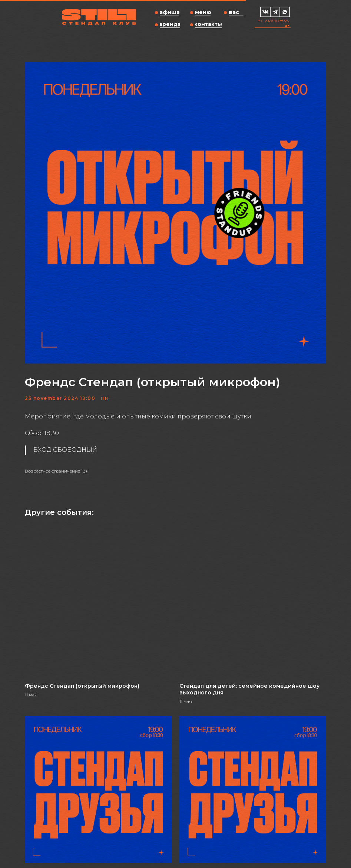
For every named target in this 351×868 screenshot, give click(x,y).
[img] (265, 12)
